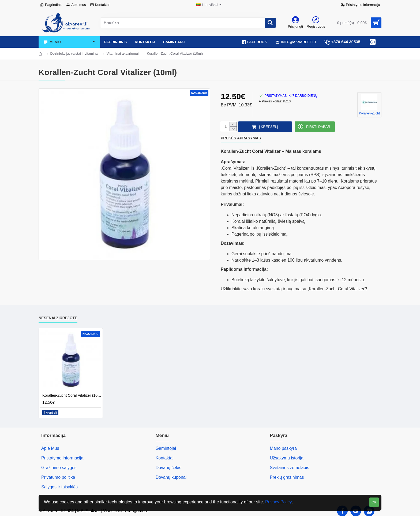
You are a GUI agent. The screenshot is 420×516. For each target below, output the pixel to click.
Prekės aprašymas (241, 140)
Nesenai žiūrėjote (58, 316)
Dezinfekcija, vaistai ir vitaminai (74, 53)
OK (374, 502)
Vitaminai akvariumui (123, 53)
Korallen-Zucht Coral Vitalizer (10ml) (72, 394)
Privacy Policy (279, 502)
